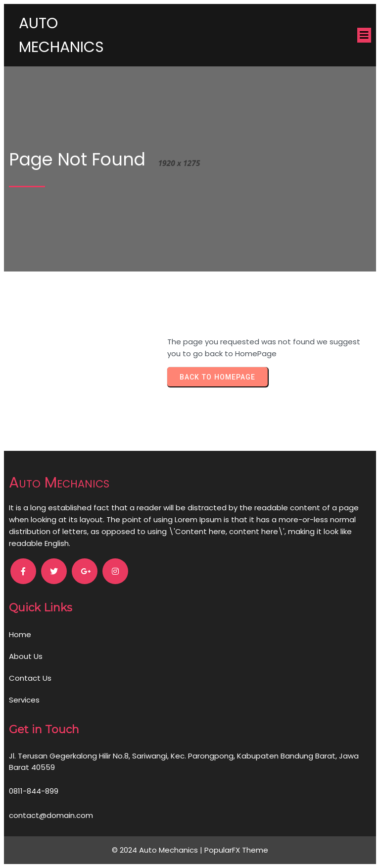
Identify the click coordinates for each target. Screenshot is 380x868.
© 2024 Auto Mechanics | (158, 850)
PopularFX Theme (236, 850)
